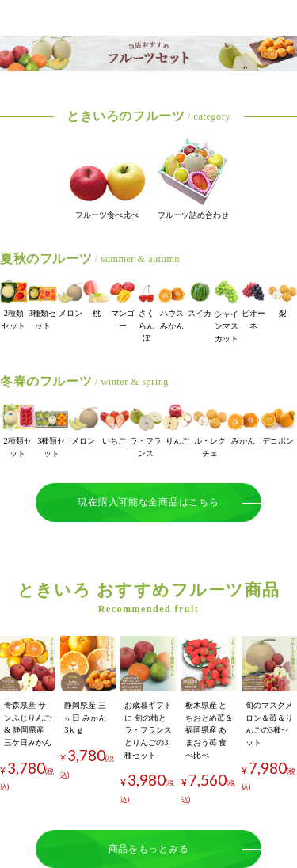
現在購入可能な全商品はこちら (148, 502)
